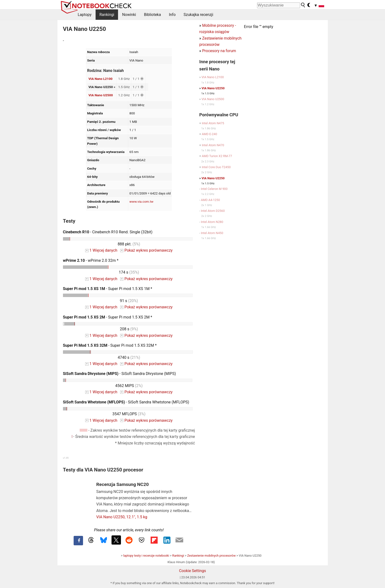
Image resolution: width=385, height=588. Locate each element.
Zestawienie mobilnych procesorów (211, 556)
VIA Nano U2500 (101, 95)
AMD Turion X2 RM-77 (217, 156)
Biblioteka (152, 15)
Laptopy (85, 15)
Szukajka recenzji (199, 15)
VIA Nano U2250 (213, 88)
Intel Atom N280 (212, 222)
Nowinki (129, 15)
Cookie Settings (193, 571)
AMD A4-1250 (210, 200)
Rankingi (107, 15)
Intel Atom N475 (213, 123)
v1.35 (66, 458)
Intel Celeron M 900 (214, 189)
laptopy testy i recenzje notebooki (146, 556)
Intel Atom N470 (213, 145)
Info (172, 15)
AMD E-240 (209, 134)
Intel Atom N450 (212, 233)
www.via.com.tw (141, 201)
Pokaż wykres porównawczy (146, 250)
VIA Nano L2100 (100, 79)
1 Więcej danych (101, 250)
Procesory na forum (219, 51)
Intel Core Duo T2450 (216, 167)
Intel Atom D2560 (213, 211)
